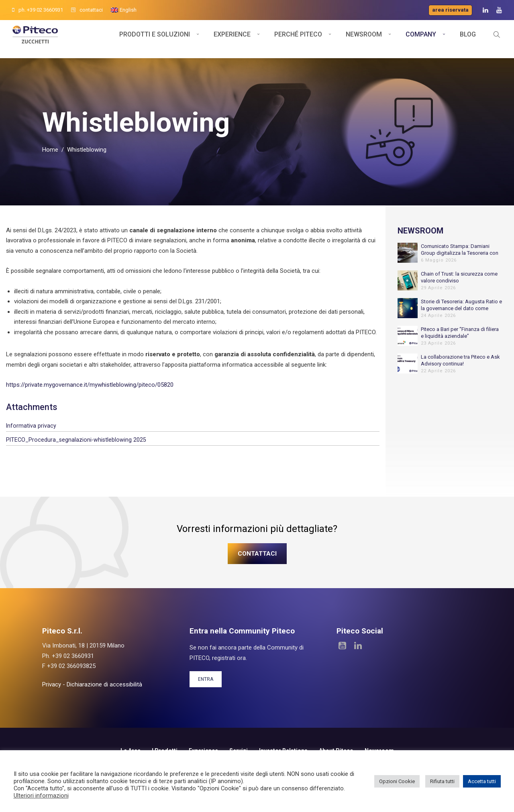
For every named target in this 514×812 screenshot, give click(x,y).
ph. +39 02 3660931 (38, 10)
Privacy (52, 692)
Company (421, 39)
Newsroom (364, 39)
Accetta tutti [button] (482, 781)
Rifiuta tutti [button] (442, 781)
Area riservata (450, 10)
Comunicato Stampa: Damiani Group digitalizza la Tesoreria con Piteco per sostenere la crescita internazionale (460, 257)
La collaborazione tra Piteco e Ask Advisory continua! (460, 367)
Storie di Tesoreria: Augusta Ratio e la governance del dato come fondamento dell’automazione (461, 312)
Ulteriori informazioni (41, 796)
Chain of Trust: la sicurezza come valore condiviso (459, 284)
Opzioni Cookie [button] (397, 781)
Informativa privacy (31, 433)
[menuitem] (124, 10)
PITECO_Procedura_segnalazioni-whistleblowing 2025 (76, 447)
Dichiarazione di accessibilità (104, 692)
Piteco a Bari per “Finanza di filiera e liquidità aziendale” (460, 340)
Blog (468, 39)
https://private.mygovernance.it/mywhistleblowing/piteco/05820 (90, 392)
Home (50, 157)
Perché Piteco (298, 39)
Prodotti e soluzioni (155, 39)
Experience (232, 39)
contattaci (87, 10)
